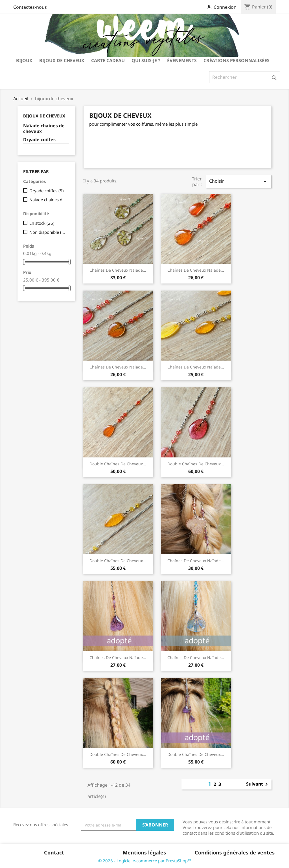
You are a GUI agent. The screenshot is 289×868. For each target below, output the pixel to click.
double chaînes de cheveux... (118, 464)
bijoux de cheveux (62, 60)
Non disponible (48, 232)
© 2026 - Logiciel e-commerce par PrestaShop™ (145, 861)
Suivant (258, 784)
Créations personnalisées (237, 60)
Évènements (182, 60)
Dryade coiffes (39, 140)
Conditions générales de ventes (235, 852)
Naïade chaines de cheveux (44, 129)
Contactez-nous (30, 7)
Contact (54, 852)
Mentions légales (144, 852)
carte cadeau (108, 60)
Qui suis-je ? (146, 60)
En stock (42, 223)
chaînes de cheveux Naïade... (118, 270)
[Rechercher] (245, 77)
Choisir (239, 181)
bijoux (24, 60)
